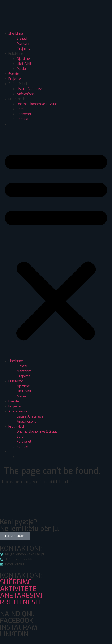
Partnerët (24, 114)
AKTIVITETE (18, 589)
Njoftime (23, 59)
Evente (14, 74)
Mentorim (24, 44)
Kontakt (23, 119)
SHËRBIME (16, 582)
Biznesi (22, 38)
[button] (56, 245)
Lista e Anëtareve (30, 89)
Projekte (15, 79)
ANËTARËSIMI (21, 595)
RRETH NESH (20, 602)
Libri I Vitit (24, 64)
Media (21, 69)
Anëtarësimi (18, 84)
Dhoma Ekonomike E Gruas (37, 104)
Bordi (21, 109)
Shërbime (16, 33)
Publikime (16, 54)
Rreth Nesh (17, 99)
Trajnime (24, 49)
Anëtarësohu (27, 94)
